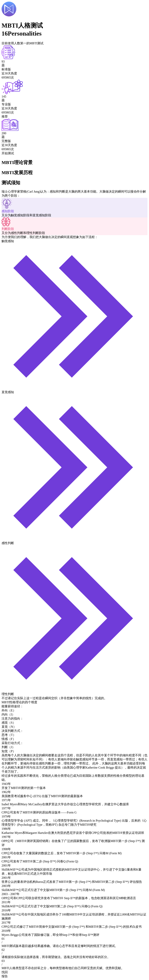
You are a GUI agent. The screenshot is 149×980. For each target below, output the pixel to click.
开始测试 (8, 153)
